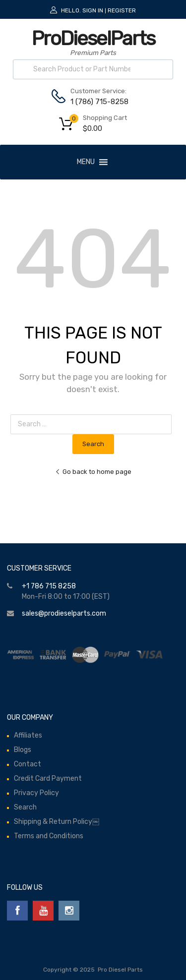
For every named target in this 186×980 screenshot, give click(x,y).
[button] (86, 162)
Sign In (93, 10)
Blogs (23, 750)
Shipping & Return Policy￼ (57, 822)
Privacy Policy (36, 793)
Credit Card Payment (48, 778)
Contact (28, 764)
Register (122, 10)
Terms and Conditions (49, 836)
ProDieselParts (93, 38)
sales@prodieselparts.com (64, 613)
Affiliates (28, 735)
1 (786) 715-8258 (95, 102)
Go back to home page (93, 472)
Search (25, 807)
